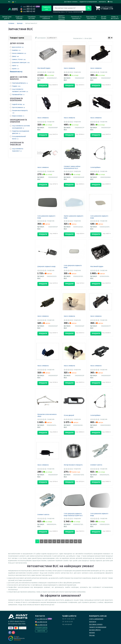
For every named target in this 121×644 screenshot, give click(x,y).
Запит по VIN (41, 631)
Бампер (16, 50)
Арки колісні (18, 47)
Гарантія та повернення (88, 2)
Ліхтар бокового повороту (73, 465)
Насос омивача (69, 68)
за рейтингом (52, 38)
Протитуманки (18, 107)
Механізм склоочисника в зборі (47, 415)
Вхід (110, 2)
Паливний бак (18, 95)
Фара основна (18, 116)
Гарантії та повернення (98, 627)
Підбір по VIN (47, 8)
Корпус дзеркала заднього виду (74, 217)
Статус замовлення (96, 619)
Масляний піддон (44, 68)
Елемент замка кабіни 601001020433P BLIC (72, 167)
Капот (15, 66)
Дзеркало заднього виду (46, 266)
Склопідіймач (95, 167)
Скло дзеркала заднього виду (46, 217)
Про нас (92, 635)
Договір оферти (95, 630)
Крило (16, 69)
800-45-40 (28, 7)
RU (9, 2)
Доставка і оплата (71, 2)
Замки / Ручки (19, 59)
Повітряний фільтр (20, 83)
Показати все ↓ (16, 72)
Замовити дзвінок (41, 628)
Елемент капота (96, 465)
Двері (15, 56)
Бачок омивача (19, 53)
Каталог (92, 633)
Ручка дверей (69, 415)
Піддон (16, 86)
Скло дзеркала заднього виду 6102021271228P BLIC (73, 515)
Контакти (102, 2)
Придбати (43, 86)
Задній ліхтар (18, 104)
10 (76, 541)
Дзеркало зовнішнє (21, 63)
